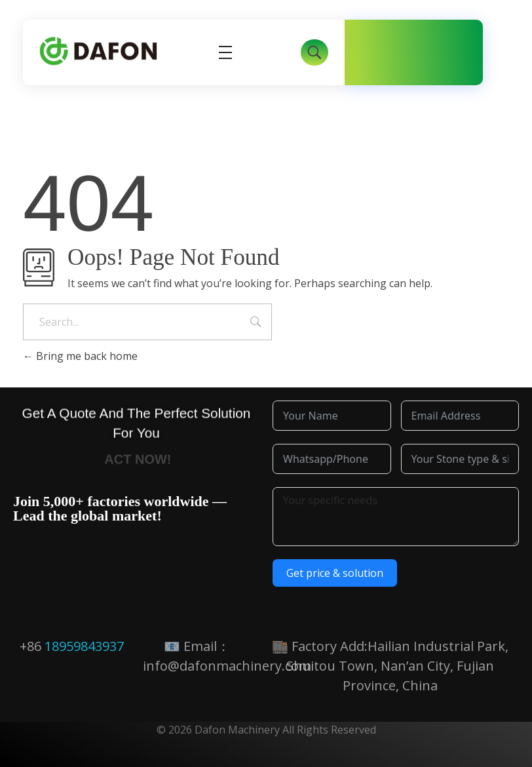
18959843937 (84, 646)
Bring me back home (80, 356)
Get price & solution (335, 573)
